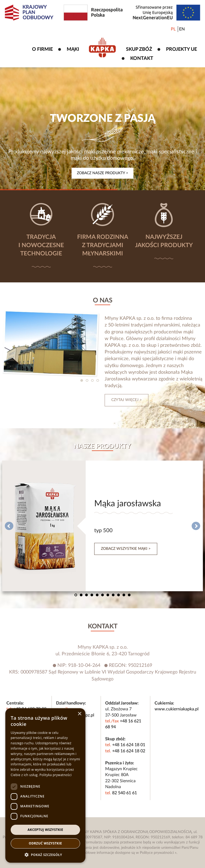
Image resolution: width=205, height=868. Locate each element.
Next (196, 526)
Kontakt (142, 59)
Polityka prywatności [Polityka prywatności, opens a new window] (56, 775)
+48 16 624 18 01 (129, 745)
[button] (45, 855)
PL (173, 29)
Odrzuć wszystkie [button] (45, 843)
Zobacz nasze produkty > (102, 173)
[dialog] (45, 785)
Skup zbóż (139, 49)
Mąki (73, 49)
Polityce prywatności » (158, 853)
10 (124, 595)
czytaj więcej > (127, 400)
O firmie (42, 49)
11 (129, 595)
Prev (9, 526)
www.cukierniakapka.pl (177, 709)
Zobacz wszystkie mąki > (126, 549)
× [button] (79, 714)
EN (182, 29)
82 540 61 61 (125, 793)
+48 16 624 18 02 (129, 751)
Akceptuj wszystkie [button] (45, 830)
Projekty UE (182, 49)
